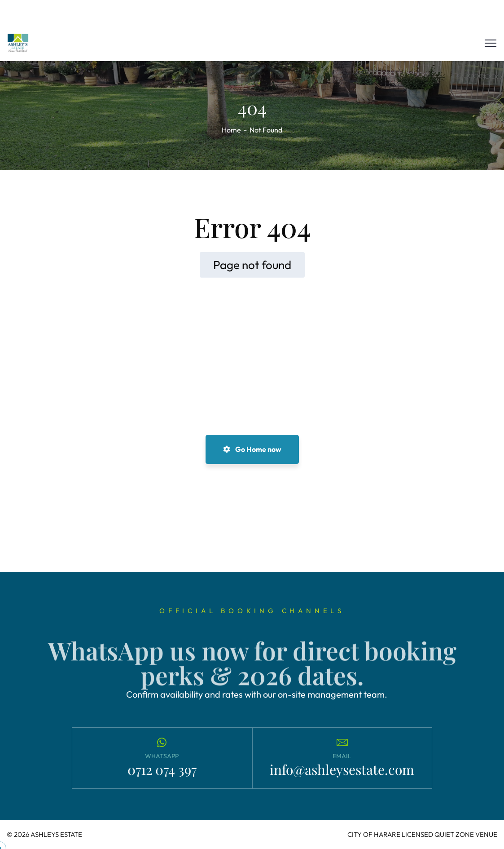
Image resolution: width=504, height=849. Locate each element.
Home (231, 130)
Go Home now (252, 449)
